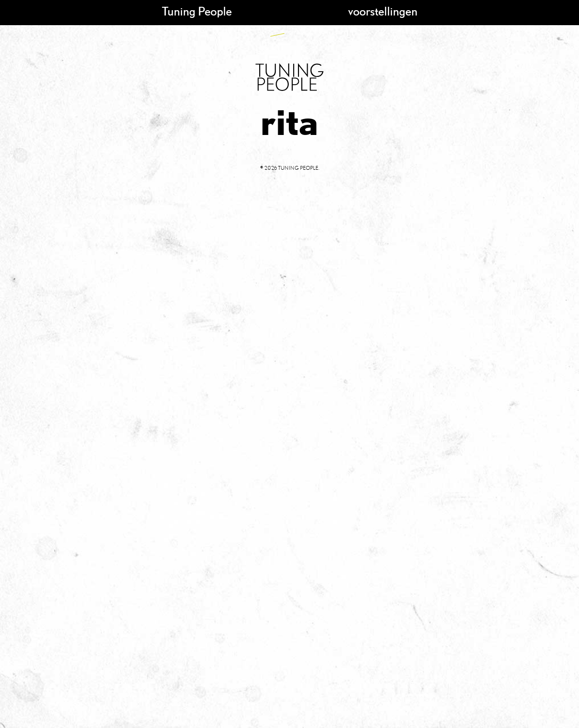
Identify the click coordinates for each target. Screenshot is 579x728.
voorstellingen (383, 11)
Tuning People (197, 11)
